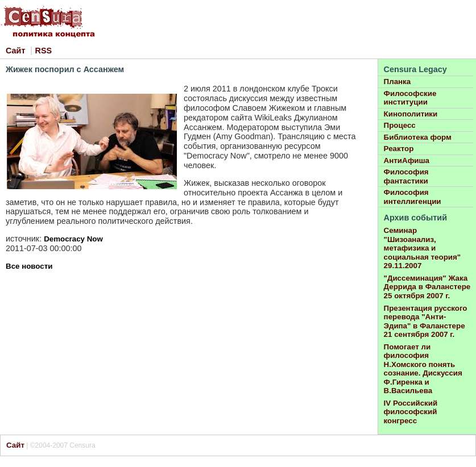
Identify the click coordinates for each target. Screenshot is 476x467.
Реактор (399, 149)
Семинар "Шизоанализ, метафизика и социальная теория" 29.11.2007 (422, 248)
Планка (398, 82)
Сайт (15, 51)
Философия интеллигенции (413, 197)
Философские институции (410, 98)
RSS (44, 51)
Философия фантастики (406, 176)
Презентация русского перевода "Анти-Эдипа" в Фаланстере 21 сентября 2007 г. (426, 322)
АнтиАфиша (407, 160)
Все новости (29, 266)
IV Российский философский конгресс (411, 412)
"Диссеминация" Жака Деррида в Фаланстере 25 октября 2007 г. (427, 287)
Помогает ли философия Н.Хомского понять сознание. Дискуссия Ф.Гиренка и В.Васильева (423, 369)
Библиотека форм (418, 137)
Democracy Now (73, 239)
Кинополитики (411, 114)
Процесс (400, 125)
